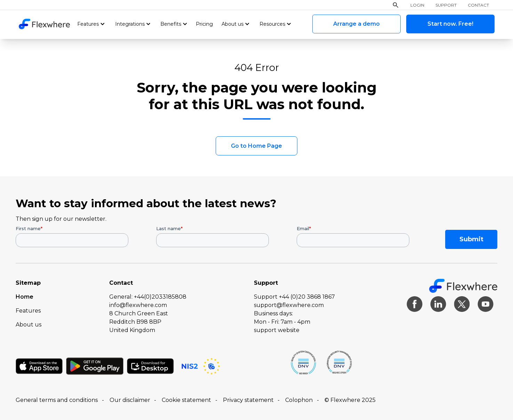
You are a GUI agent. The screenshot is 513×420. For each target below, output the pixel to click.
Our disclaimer (130, 400)
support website (277, 330)
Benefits (171, 24)
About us (233, 24)
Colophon (299, 400)
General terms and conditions (57, 400)
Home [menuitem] (25, 297)
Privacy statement (248, 400)
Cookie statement (186, 400)
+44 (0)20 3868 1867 (307, 297)
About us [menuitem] (29, 325)
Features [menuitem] (28, 311)
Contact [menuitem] (478, 5)
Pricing (204, 24)
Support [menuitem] (446, 5)
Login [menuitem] (417, 5)
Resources (272, 24)
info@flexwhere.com (138, 305)
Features (88, 24)
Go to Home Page (256, 146)
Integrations (130, 24)
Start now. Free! (450, 24)
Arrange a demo (356, 24)
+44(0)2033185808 (160, 297)
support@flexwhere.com (289, 305)
